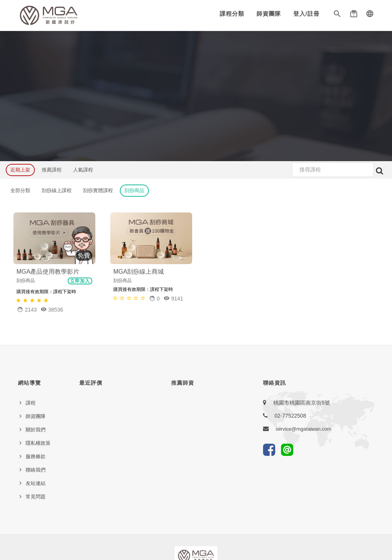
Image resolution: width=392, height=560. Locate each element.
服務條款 (36, 456)
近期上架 (20, 170)
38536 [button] (52, 309)
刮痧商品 (134, 190)
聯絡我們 (36, 470)
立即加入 (80, 281)
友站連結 (36, 483)
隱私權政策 (38, 443)
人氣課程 (83, 170)
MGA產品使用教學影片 (48, 272)
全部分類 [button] (20, 190)
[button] (337, 15)
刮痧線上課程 (57, 190)
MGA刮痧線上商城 (139, 272)
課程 (31, 403)
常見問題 (36, 497)
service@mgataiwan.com (303, 429)
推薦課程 (52, 170)
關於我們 (36, 430)
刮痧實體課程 (98, 190)
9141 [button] (173, 298)
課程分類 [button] (232, 14)
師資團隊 (269, 14)
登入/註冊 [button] (306, 14)
